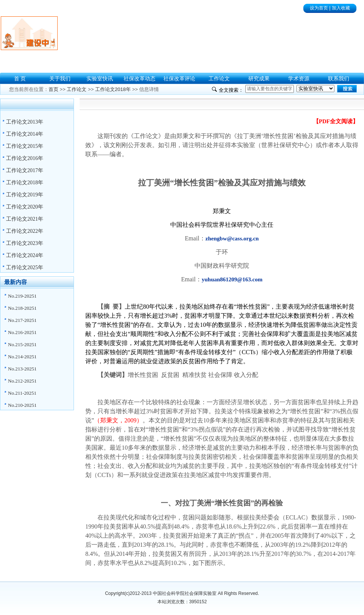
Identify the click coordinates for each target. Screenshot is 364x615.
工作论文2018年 (25, 183)
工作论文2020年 (25, 207)
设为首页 (319, 8)
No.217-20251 (22, 320)
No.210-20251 (22, 405)
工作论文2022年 (25, 231)
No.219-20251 (22, 296)
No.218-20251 (22, 308)
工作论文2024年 (25, 255)
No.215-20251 (22, 344)
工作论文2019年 (25, 195)
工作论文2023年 (25, 243)
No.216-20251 (22, 332)
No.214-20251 (22, 357)
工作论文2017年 (25, 170)
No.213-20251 (22, 369)
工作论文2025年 (25, 267)
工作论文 (77, 89)
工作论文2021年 (25, 219)
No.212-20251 (22, 381)
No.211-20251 (22, 393)
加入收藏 (341, 8)
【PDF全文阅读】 (336, 121)
